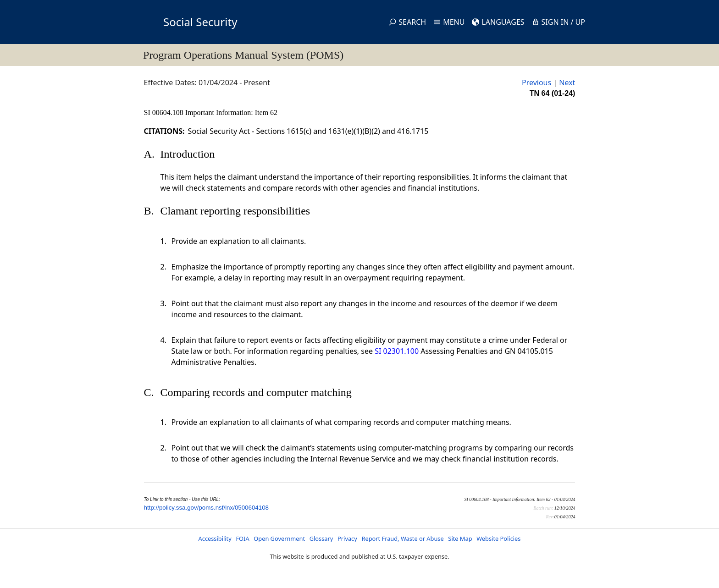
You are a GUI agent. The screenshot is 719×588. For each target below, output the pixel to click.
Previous (536, 82)
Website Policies (498, 539)
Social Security (200, 22)
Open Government (279, 539)
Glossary (321, 539)
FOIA (242, 539)
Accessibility (215, 539)
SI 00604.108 (165, 113)
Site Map (460, 539)
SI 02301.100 (397, 351)
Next (567, 82)
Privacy (347, 539)
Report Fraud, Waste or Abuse (402, 539)
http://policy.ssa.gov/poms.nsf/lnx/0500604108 (206, 508)
